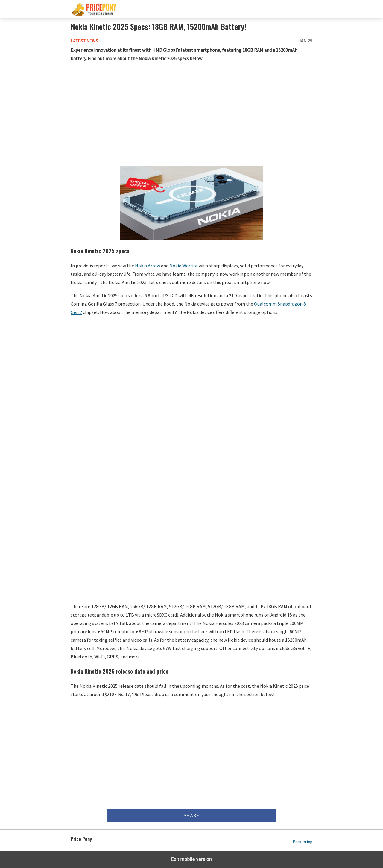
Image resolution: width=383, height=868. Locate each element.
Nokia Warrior (184, 266)
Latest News (84, 41)
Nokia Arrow (148, 266)
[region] (191, 115)
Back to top (303, 842)
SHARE (191, 816)
